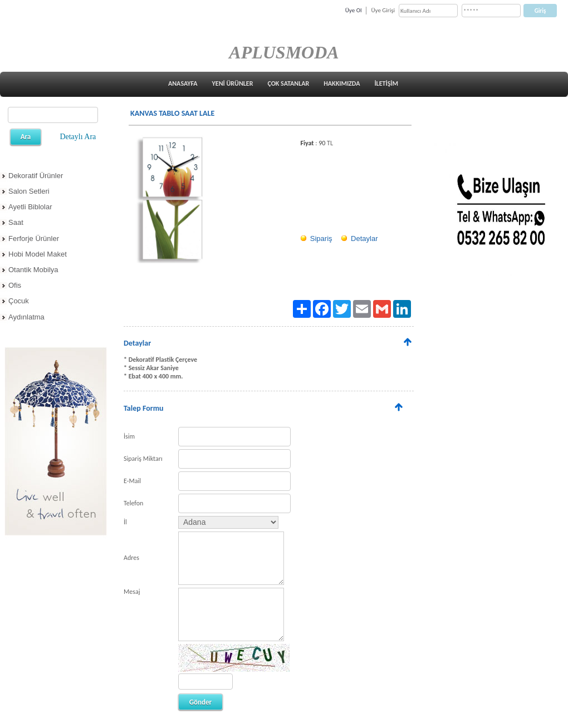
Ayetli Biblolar (30, 207)
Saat (16, 222)
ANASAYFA (183, 83)
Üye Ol (354, 10)
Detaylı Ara (78, 137)
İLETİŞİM (386, 83)
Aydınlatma (26, 317)
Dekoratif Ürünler (36, 176)
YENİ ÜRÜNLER (233, 83)
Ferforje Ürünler (34, 238)
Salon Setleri (29, 191)
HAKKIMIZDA (342, 83)
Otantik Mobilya (33, 270)
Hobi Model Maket (38, 254)
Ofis (15, 285)
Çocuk (19, 301)
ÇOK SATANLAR (288, 83)
